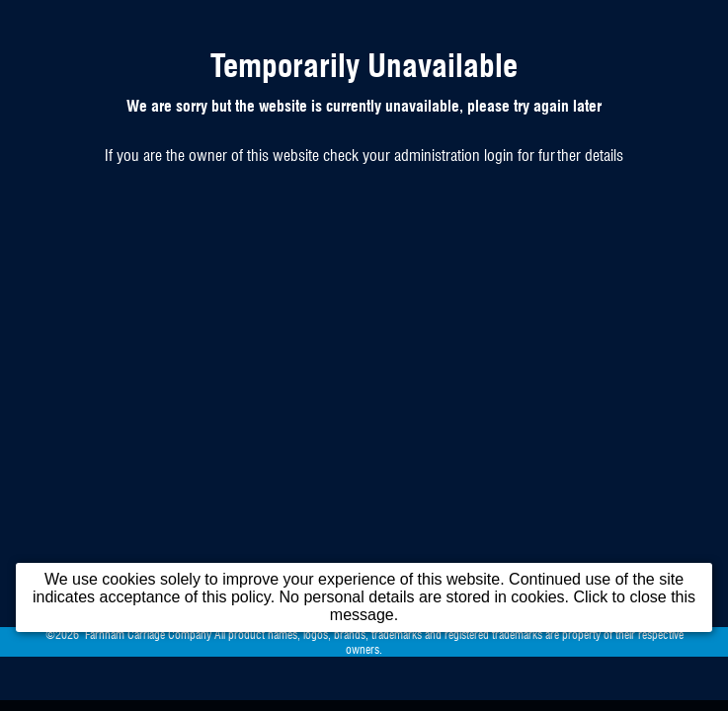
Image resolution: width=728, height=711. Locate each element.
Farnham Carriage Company (148, 634)
